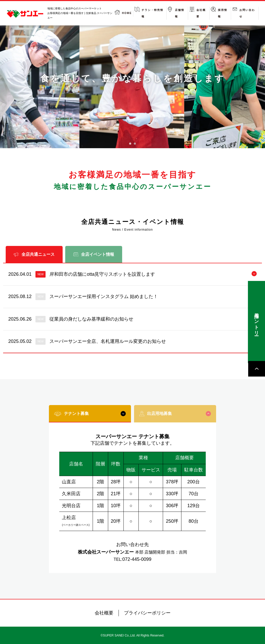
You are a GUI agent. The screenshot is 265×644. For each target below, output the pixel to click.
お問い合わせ (247, 13)
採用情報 (223, 13)
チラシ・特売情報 (152, 13)
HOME (127, 13)
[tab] (130, 144)
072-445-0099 (137, 559)
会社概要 (201, 13)
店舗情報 (180, 13)
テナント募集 (90, 413)
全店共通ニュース (34, 254)
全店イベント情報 (94, 254)
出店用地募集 (175, 414)
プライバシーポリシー (147, 613)
